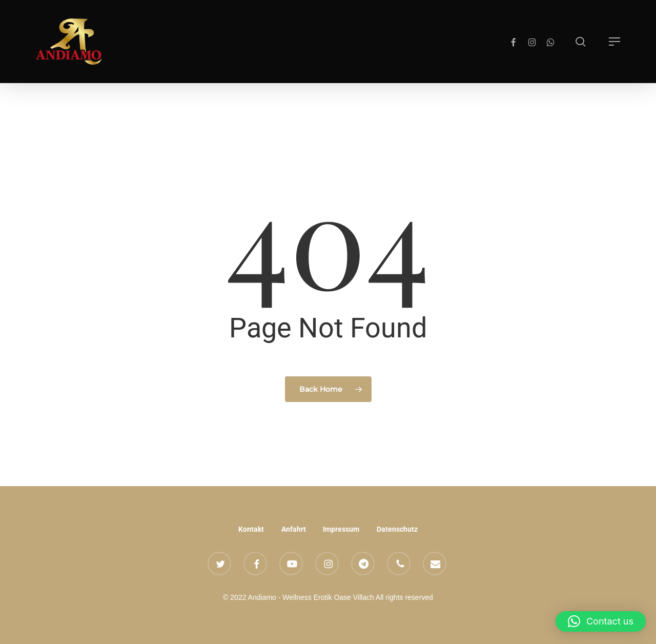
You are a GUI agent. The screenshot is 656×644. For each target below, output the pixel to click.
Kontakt (251, 529)
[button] (614, 42)
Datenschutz (397, 529)
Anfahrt (294, 529)
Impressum (341, 529)
